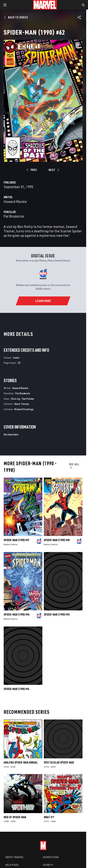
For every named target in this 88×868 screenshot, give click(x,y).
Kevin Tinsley (22, 404)
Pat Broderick (14, 216)
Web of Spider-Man (15, 817)
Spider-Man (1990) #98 (57, 540)
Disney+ (48, 865)
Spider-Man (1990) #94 (16, 689)
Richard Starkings (24, 409)
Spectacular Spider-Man (59, 762)
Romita (14, 544)
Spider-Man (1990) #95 (57, 614)
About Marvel (15, 857)
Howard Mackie (15, 201)
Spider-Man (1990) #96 (16, 614)
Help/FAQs (12, 865)
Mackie (7, 544)
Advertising (51, 857)
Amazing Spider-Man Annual (21, 762)
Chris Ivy (15, 399)
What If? (49, 817)
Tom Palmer (28, 399)
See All (74, 466)
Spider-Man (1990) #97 (16, 540)
